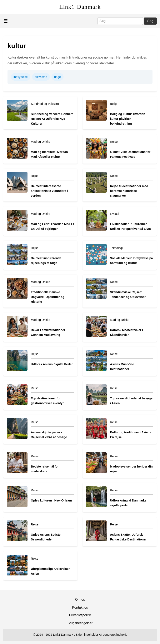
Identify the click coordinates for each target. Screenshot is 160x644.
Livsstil (114, 214)
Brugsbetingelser (80, 623)
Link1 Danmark (80, 7)
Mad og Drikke (41, 142)
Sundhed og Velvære (45, 104)
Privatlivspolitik (80, 615)
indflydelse (21, 77)
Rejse (114, 142)
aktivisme (41, 77)
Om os (80, 600)
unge (57, 77)
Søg (150, 21)
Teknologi (116, 248)
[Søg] (120, 21)
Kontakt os (80, 607)
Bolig (113, 104)
